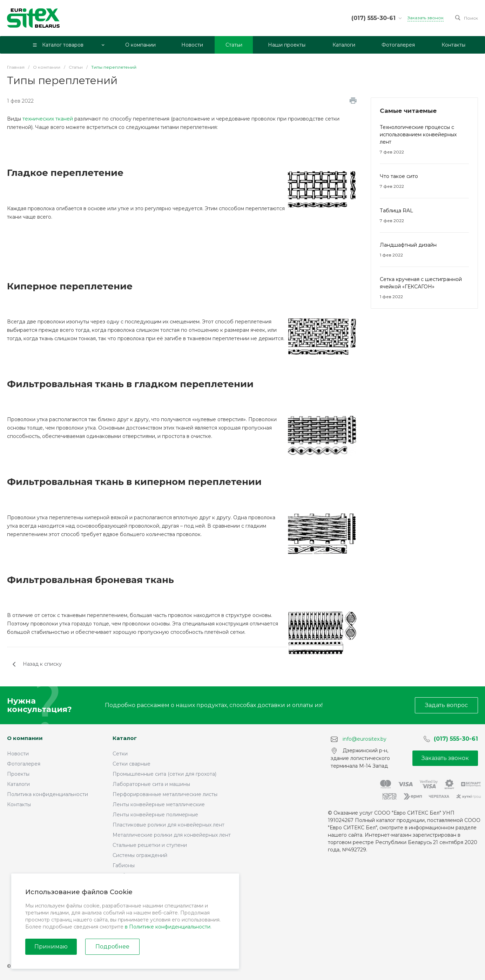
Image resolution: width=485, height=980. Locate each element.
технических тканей (48, 119)
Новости (18, 754)
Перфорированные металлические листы (165, 794)
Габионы (124, 865)
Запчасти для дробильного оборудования (166, 926)
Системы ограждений (140, 855)
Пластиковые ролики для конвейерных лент (169, 825)
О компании (25, 738)
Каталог (125, 738)
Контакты (19, 804)
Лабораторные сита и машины (151, 784)
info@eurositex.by (365, 739)
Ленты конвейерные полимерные (155, 815)
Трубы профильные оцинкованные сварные (168, 876)
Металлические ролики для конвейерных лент (172, 835)
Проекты (18, 774)
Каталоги (18, 784)
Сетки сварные (132, 764)
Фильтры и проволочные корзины (155, 916)
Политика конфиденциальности (48, 794)
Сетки (120, 754)
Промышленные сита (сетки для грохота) (164, 774)
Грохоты (123, 896)
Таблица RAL (396, 211)
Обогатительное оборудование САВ (159, 906)
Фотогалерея (24, 764)
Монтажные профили (140, 886)
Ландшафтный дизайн (408, 245)
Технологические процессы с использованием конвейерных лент (418, 135)
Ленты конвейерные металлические (159, 804)
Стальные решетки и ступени (150, 845)
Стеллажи (125, 937)
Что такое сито (399, 176)
